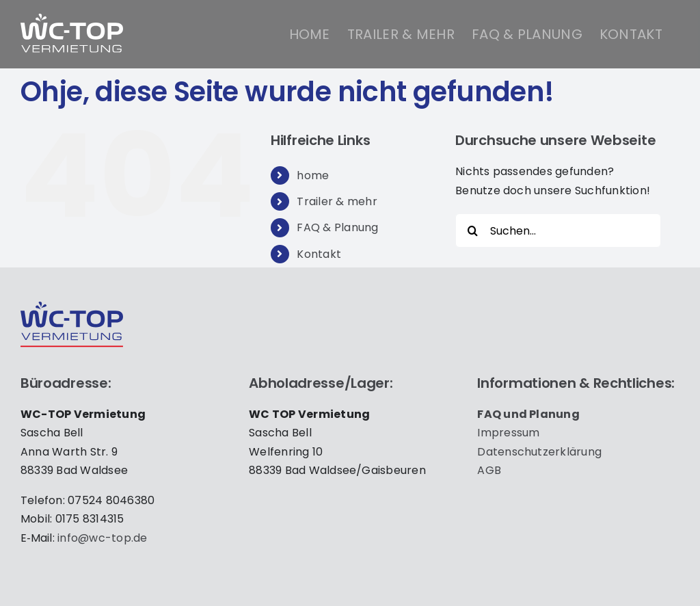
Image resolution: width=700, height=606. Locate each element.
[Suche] (472, 230)
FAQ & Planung (337, 227)
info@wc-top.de (102, 538)
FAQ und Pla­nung (528, 414)
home (313, 175)
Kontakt (319, 254)
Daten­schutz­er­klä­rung (539, 452)
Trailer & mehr (337, 201)
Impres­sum (508, 433)
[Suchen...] (558, 230)
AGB (489, 470)
